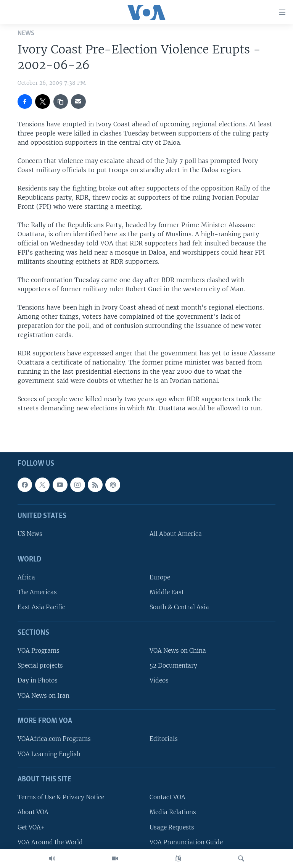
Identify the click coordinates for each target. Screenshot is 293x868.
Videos (159, 681)
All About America (176, 534)
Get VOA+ (31, 827)
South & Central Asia (179, 607)
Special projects (40, 666)
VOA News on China (178, 651)
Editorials (164, 739)
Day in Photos (38, 681)
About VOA (33, 812)
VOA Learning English (49, 754)
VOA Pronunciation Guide (186, 842)
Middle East (167, 592)
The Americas (37, 592)
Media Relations (173, 812)
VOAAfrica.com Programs (54, 739)
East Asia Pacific (41, 607)
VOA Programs (39, 651)
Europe (160, 577)
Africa (26, 577)
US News (30, 534)
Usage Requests (172, 827)
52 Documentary (173, 666)
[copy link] (61, 102)
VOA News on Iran (43, 696)
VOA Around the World (50, 842)
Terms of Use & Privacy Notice (61, 797)
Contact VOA (167, 797)
